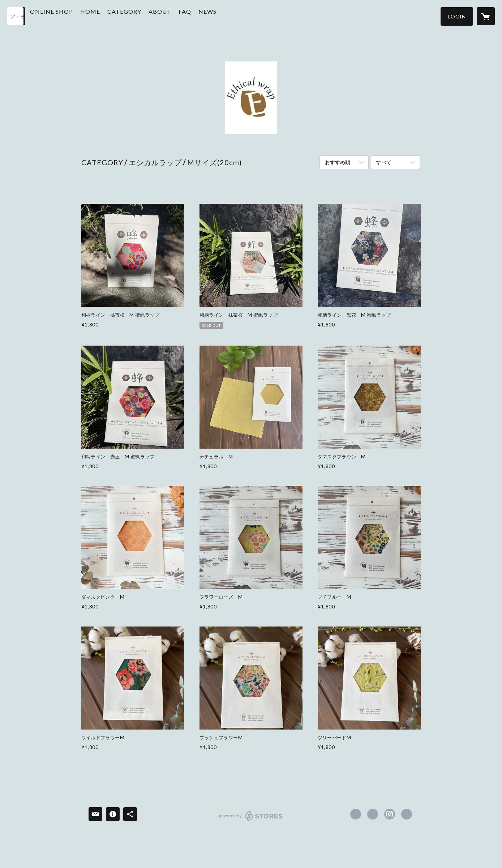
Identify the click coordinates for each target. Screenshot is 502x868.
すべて (384, 162)
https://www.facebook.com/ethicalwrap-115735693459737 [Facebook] (356, 814)
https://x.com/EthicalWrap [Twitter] (373, 814)
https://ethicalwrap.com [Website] (407, 814)
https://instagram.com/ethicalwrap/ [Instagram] (390, 814)
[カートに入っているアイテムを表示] (486, 16)
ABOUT (177, 16)
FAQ (202, 16)
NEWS (224, 16)
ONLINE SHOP (68, 16)
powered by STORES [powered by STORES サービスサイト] (251, 820)
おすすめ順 (338, 162)
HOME (107, 16)
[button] (457, 16)
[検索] (16, 16)
